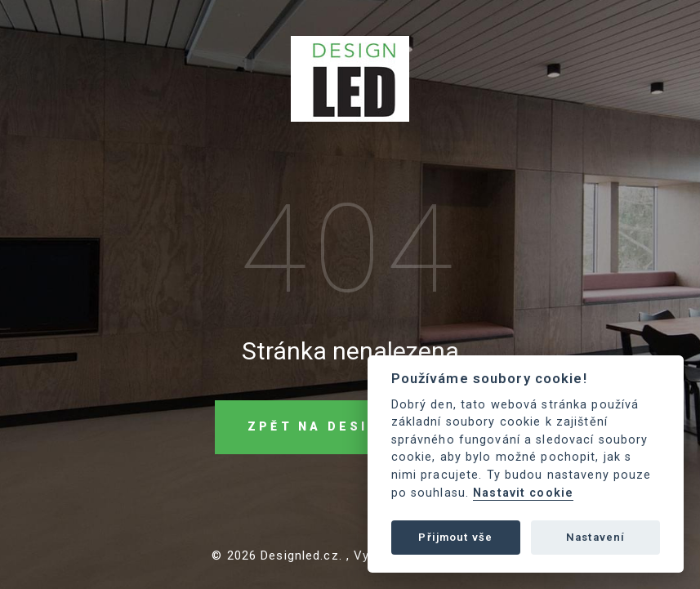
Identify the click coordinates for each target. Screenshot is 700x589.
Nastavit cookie (523, 493)
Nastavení (595, 537)
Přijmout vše (455, 537)
